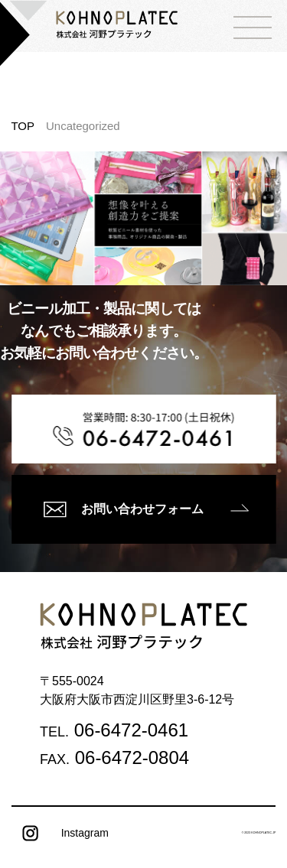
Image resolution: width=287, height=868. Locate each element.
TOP (23, 126)
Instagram (60, 834)
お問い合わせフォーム (123, 509)
